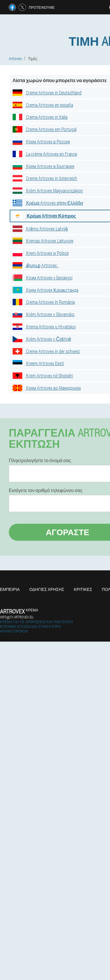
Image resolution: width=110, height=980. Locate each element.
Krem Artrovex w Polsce (41, 253)
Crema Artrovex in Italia (40, 117)
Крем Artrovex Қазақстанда (45, 290)
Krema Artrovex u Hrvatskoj (44, 327)
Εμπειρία (10, 589)
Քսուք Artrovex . (36, 265)
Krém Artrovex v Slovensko (44, 314)
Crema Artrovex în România (44, 302)
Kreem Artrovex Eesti (38, 363)
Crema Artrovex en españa (43, 105)
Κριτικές (83, 589)
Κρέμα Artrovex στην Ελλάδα (48, 203)
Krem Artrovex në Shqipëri (43, 375)
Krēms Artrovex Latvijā (40, 229)
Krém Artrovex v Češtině (42, 339)
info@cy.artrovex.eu (17, 617)
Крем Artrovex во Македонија (47, 388)
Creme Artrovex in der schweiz (46, 351)
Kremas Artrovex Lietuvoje (43, 241)
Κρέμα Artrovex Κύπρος (45, 216)
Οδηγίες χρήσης (47, 589)
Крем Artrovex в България (43, 166)
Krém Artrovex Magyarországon (48, 190)
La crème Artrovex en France (45, 154)
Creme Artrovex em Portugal (45, 129)
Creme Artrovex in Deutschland (47, 93)
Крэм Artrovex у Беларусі (43, 278)
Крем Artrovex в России (41, 141)
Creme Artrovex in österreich (45, 178)
